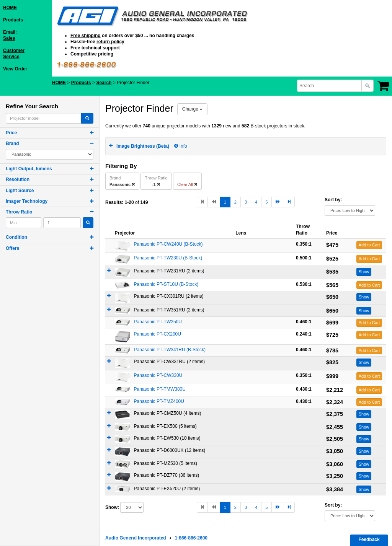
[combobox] (330, 86)
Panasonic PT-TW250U (158, 322)
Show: (112, 507)
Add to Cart (369, 245)
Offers (12, 248)
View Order (15, 69)
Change (192, 109)
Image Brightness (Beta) (143, 146)
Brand (12, 143)
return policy (110, 42)
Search (104, 83)
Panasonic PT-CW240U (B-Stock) (168, 244)
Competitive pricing (92, 54)
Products (13, 20)
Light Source (20, 191)
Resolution (18, 179)
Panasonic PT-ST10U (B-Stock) (166, 284)
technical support (101, 48)
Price (11, 133)
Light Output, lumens (29, 169)
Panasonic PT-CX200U (158, 334)
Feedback (369, 539)
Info (180, 146)
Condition (16, 237)
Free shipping (86, 36)
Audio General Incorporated (136, 538)
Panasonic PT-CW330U (158, 375)
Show (364, 272)
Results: (114, 202)
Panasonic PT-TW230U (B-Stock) (168, 258)
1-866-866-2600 (191, 538)
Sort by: (333, 200)
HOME (10, 8)
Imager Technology (27, 201)
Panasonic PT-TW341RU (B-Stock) (170, 350)
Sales (9, 38)
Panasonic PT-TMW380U (160, 389)
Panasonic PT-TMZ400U (159, 401)
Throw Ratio (19, 212)
